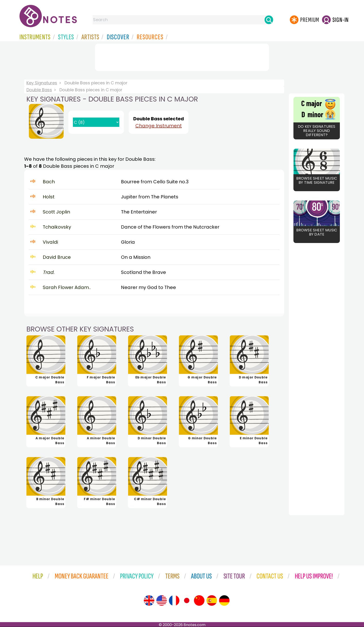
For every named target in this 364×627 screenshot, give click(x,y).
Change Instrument (159, 126)
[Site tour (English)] (149, 601)
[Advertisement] (182, 56)
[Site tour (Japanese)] (187, 601)
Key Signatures (42, 83)
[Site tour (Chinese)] (199, 601)
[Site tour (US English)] (162, 601)
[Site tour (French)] (174, 601)
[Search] (269, 20)
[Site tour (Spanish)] (212, 601)
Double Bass (39, 90)
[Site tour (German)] (224, 601)
